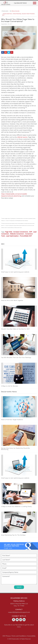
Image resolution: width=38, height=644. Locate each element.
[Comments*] (19, 580)
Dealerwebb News (8, 14)
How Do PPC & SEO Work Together (12, 300)
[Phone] (19, 564)
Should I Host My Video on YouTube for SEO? (15, 329)
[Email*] (19, 568)
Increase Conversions (21, 232)
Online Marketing (17, 14)
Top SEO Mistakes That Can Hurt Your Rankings (16, 357)
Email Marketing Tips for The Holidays (13, 535)
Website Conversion (17, 234)
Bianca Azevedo (16, 11)
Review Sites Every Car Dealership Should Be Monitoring (15, 449)
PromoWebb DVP (26, 236)
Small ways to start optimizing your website (15, 272)
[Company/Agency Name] (19, 572)
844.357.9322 (22, 3)
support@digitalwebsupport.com (19, 612)
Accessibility (31, 636)
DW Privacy (6, 636)
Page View (9, 232)
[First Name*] (19, 555)
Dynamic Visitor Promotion (28, 14)
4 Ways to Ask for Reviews (10, 386)
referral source (22, 137)
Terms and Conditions (19, 636)
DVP (3, 15)
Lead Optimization (12, 236)
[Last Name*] (19, 560)
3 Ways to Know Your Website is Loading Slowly (16, 506)
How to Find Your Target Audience (12, 420)
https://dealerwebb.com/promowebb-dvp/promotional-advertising (14, 195)
